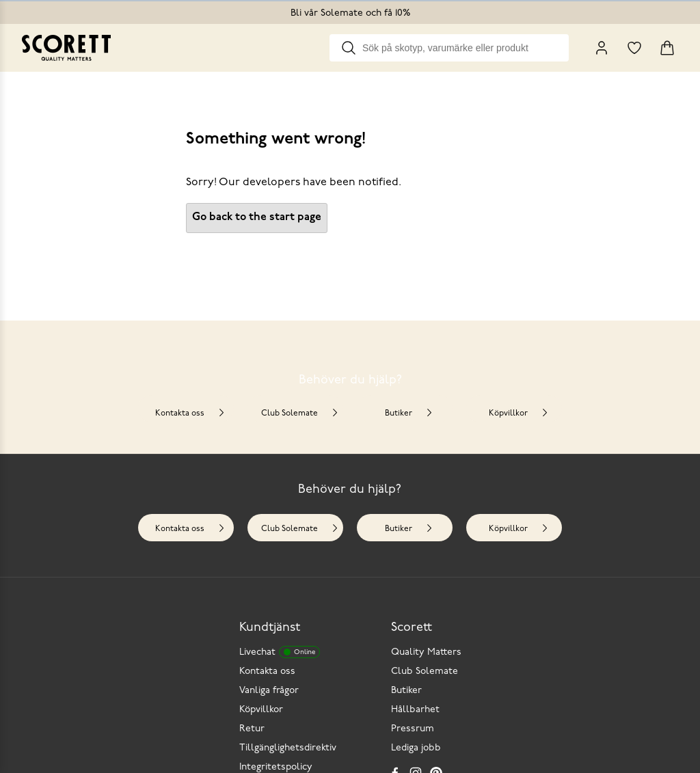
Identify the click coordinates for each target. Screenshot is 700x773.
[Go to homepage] (66, 48)
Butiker (409, 413)
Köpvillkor (519, 413)
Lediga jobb (416, 748)
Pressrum (413, 729)
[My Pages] (602, 48)
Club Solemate (300, 413)
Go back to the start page (257, 217)
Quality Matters (426, 652)
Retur (252, 729)
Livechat (280, 652)
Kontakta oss (190, 413)
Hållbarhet (415, 710)
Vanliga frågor (269, 691)
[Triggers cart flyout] (667, 48)
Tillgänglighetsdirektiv (288, 748)
